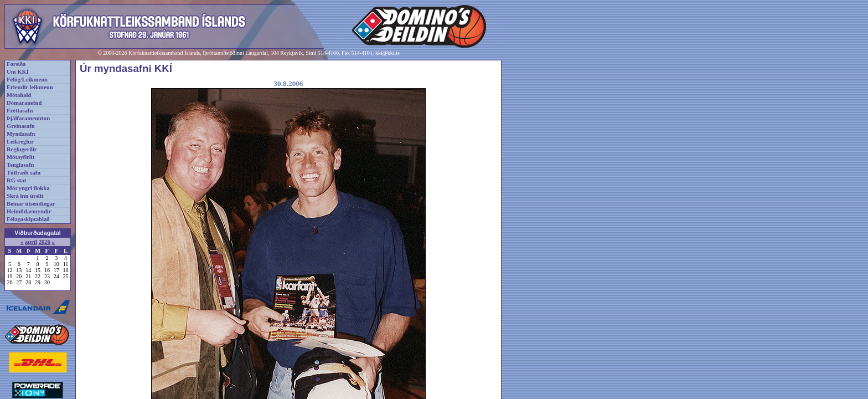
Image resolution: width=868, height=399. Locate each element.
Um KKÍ (18, 72)
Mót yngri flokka (28, 188)
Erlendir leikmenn (30, 87)
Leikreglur (20, 142)
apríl (31, 242)
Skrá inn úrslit (25, 196)
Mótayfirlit (20, 157)
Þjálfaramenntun (28, 118)
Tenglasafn (20, 165)
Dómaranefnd (24, 103)
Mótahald (19, 95)
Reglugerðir (22, 149)
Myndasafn (21, 134)
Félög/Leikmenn (27, 80)
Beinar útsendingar (31, 204)
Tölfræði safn (24, 173)
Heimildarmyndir (29, 211)
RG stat (16, 180)
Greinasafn (21, 126)
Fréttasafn (20, 111)
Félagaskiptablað (28, 219)
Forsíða (16, 64)
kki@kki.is (387, 53)
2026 (45, 242)
